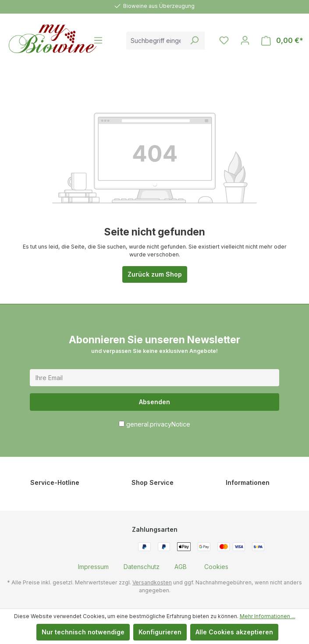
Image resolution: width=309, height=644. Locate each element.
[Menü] (98, 40)
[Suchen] (194, 41)
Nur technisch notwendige (83, 632)
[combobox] (155, 41)
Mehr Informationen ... (268, 616)
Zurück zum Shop (155, 274)
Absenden (154, 402)
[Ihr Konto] (245, 40)
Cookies (216, 567)
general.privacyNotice (158, 424)
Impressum (93, 567)
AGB (181, 567)
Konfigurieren (160, 632)
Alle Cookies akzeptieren (234, 632)
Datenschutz (142, 567)
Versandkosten (152, 582)
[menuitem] (93, 567)
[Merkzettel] (224, 40)
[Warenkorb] (282, 41)
